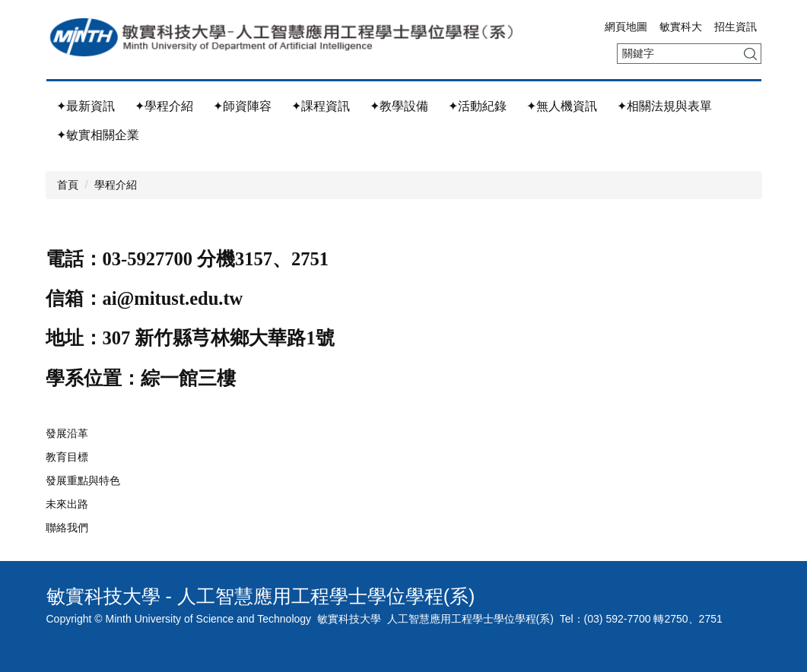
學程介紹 (116, 185)
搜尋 (751, 54)
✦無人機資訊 (562, 106)
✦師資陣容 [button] (242, 106)
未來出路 (67, 504)
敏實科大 (681, 27)
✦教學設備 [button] (399, 106)
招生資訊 (736, 27)
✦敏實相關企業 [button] (98, 135)
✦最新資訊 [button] (86, 106)
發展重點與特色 (83, 480)
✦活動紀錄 (477, 106)
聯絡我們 (67, 528)
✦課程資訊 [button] (321, 106)
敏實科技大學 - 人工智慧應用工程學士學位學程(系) (261, 596)
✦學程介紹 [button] (164, 106)
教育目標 (67, 457)
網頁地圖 (626, 27)
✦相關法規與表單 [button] (664, 106)
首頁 (68, 185)
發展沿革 (67, 433)
